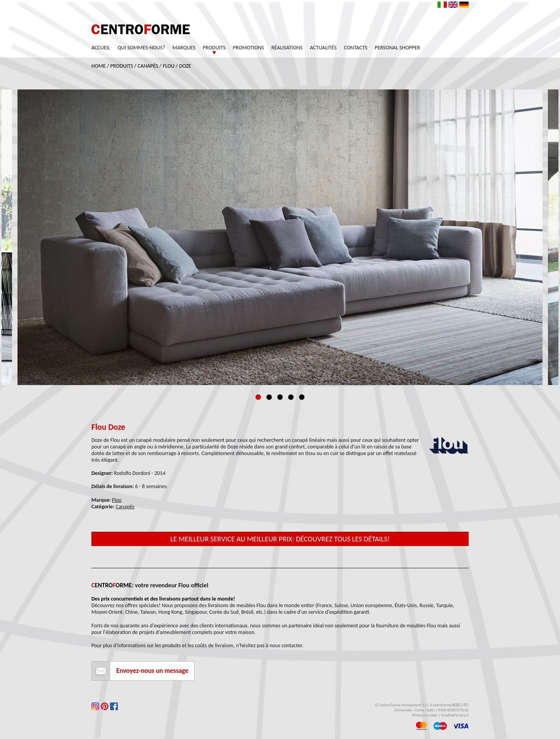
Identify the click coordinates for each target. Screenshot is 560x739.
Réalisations (287, 48)
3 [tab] (280, 397)
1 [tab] (258, 397)
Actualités (323, 48)
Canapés (148, 66)
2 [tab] (269, 397)
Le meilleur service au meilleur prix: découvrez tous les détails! (280, 539)
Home (99, 66)
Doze (185, 66)
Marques (184, 48)
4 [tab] (291, 397)
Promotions (248, 48)
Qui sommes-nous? (141, 48)
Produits (214, 48)
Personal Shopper (398, 48)
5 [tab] (302, 397)
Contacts (356, 48)
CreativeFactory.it (455, 715)
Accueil (101, 48)
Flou (168, 66)
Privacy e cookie (425, 715)
